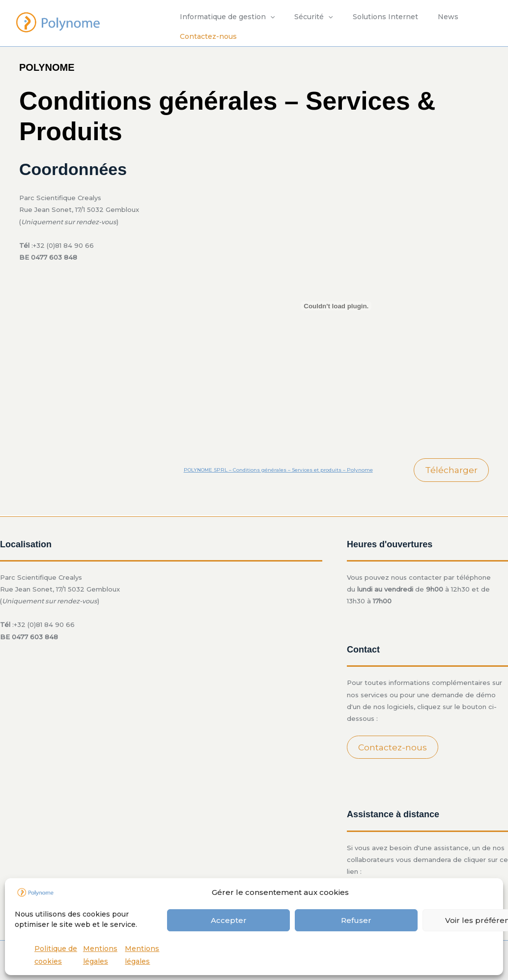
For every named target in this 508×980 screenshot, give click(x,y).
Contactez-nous (205, 36)
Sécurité (305, 17)
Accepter (229, 920)
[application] (267, 17)
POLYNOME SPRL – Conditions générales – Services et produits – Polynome (282, 470)
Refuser (356, 920)
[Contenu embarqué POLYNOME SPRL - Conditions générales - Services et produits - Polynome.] (336, 306)
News (427, 17)
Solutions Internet (371, 17)
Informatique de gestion (224, 17)
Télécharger (451, 470)
